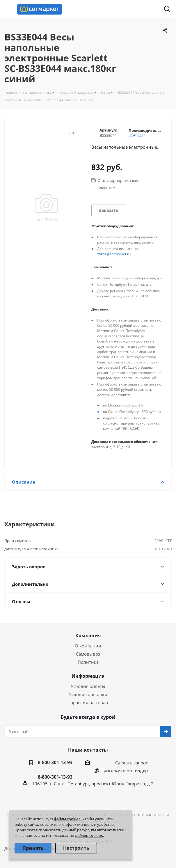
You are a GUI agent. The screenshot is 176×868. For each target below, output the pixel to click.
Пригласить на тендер (124, 770)
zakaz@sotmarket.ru (114, 254)
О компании (88, 646)
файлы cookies (67, 819)
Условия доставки (88, 694)
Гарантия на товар (88, 702)
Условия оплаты (88, 686)
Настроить (76, 848)
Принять (33, 848)
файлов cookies (89, 835)
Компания (88, 636)
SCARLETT (137, 135)
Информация (88, 676)
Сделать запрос (131, 763)
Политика (88, 662)
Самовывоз (88, 654)
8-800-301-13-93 (55, 762)
